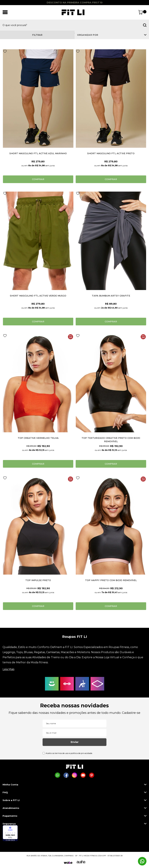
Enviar (75, 742)
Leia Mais (8, 669)
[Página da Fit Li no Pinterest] (92, 775)
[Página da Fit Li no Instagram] (74, 775)
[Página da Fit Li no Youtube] (83, 775)
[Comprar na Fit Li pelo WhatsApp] (57, 775)
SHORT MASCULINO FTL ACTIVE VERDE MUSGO (38, 296)
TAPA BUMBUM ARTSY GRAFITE (111, 296)
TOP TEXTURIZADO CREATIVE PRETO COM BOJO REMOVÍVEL (111, 440)
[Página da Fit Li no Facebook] (66, 775)
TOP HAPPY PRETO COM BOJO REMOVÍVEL (111, 580)
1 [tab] (75, 33)
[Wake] (68, 863)
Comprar (38, 179)
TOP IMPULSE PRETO (38, 580)
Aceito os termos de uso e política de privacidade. (69, 753)
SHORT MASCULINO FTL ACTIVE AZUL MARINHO (38, 153)
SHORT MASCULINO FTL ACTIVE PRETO (111, 153)
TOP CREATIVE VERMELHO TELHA (38, 438)
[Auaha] (81, 862)
